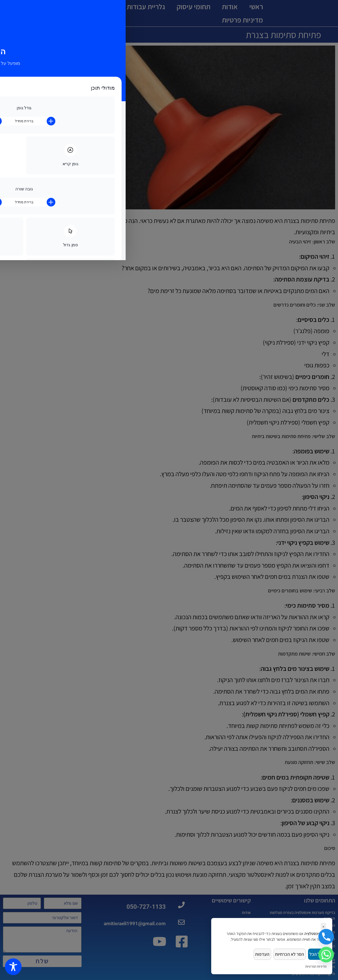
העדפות (258, 953)
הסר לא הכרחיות (287, 953)
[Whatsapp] (326, 955)
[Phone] (326, 937)
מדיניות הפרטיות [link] (316, 966)
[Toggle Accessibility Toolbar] (13, 967)
